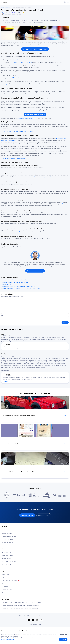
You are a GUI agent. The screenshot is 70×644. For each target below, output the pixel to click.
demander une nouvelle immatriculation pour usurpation (38, 177)
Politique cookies (7, 284)
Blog (3, 583)
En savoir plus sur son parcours (35, 271)
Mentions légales (6, 558)
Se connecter (5, 593)
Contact (4, 577)
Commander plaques (44, 515)
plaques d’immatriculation (8, 85)
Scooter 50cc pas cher (8, 542)
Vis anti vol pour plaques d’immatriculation (14, 159)
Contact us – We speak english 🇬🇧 (11, 580)
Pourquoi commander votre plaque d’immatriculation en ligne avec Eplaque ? (22, 280)
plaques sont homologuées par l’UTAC (28, 118)
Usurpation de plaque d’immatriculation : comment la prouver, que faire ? (21, 288)
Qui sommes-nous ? (7, 552)
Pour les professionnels (8, 539)
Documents (5, 587)
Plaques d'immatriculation (9, 536)
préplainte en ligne (16, 78)
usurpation (20, 231)
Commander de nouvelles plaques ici (35, 114)
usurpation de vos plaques (20, 60)
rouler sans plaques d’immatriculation (22, 62)
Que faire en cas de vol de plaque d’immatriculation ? (16, 20)
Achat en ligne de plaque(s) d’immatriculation (35, 49)
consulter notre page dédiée (8, 639)
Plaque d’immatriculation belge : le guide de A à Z (15, 282)
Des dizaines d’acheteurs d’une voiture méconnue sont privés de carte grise (21, 602)
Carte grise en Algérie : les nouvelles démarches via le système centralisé (21, 609)
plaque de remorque (56, 93)
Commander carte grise (27, 515)
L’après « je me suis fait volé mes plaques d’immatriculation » (45, 20)
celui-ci (62, 204)
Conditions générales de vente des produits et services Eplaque (19, 286)
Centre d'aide (5, 574)
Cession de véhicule (7, 530)
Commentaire (5, 299)
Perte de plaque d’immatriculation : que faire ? (14, 23)
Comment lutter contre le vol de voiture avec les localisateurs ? (19, 131)
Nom (3, 310)
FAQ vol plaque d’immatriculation (34, 23)
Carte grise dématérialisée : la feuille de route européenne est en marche (21, 606)
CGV (40, 624)
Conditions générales (7, 555)
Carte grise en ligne (7, 533)
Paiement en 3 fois (7, 590)
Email (3, 315)
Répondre (5, 381)
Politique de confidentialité (9, 561)
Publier (65, 322)
